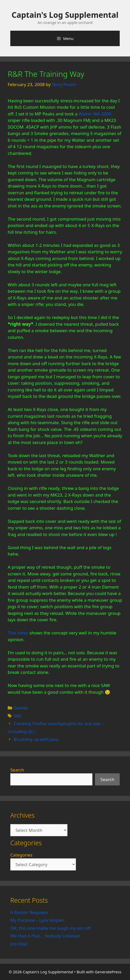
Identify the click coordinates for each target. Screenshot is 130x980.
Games (21, 708)
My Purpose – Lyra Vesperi (37, 920)
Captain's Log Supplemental (65, 15)
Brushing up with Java (36, 739)
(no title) (19, 944)
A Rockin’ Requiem (29, 912)
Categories (21, 855)
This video (18, 633)
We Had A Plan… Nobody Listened (45, 936)
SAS (18, 716)
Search (17, 770)
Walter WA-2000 (95, 114)
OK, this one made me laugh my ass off (50, 928)
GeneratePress (108, 972)
